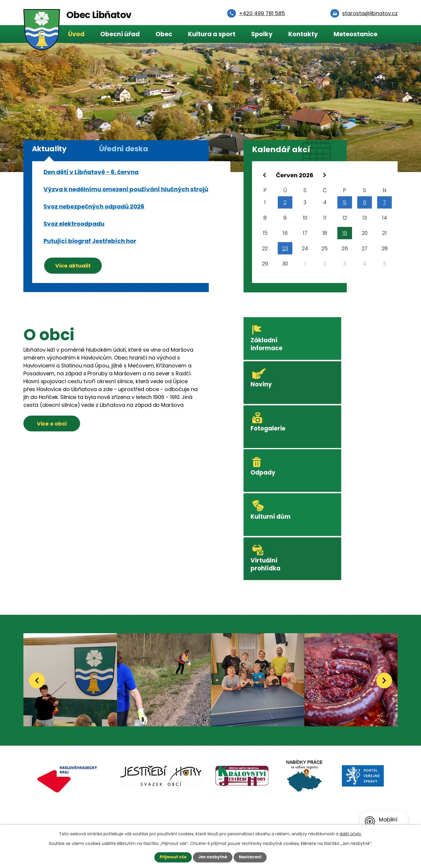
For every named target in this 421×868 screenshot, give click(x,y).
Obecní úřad (120, 34)
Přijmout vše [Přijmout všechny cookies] (172, 857)
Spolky (262, 34)
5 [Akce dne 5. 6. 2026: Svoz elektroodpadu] (345, 203)
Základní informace (268, 346)
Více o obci (53, 425)
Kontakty (303, 34)
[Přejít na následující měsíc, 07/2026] (324, 175)
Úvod (76, 34)
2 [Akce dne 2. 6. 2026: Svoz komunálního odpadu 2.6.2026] (285, 203)
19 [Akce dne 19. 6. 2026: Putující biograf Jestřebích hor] (345, 234)
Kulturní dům (272, 427)
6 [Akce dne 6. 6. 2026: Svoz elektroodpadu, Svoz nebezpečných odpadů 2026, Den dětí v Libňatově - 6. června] (365, 203)
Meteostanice (356, 34)
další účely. (351, 834)
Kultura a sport (212, 34)
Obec (164, 34)
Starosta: (71, 788)
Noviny (339, 342)
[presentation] (37, 546)
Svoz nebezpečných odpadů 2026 (94, 206)
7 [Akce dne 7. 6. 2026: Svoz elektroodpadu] (384, 203)
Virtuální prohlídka (344, 431)
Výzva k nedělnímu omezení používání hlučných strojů (126, 189)
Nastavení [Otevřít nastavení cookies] (251, 857)
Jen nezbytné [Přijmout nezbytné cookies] (213, 857)
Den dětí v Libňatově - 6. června (91, 172)
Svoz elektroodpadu (74, 224)
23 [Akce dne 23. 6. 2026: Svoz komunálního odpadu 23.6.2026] (285, 249)
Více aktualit (74, 265)
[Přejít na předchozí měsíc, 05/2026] (265, 175)
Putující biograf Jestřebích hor (90, 241)
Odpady (341, 384)
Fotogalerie (270, 384)
